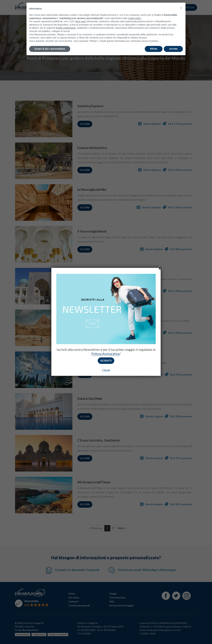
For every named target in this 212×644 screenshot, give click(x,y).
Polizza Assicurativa (106, 354)
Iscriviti (106, 360)
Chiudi (106, 370)
